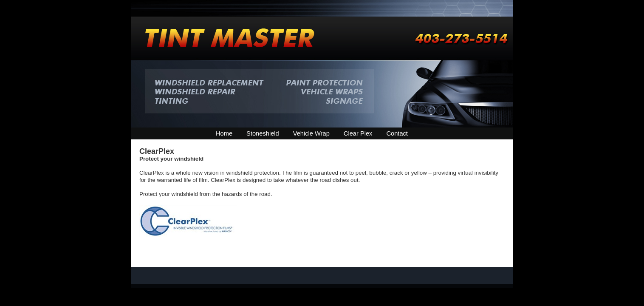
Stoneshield (263, 133)
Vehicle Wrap (311, 133)
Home (224, 133)
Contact (397, 133)
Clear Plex (358, 133)
